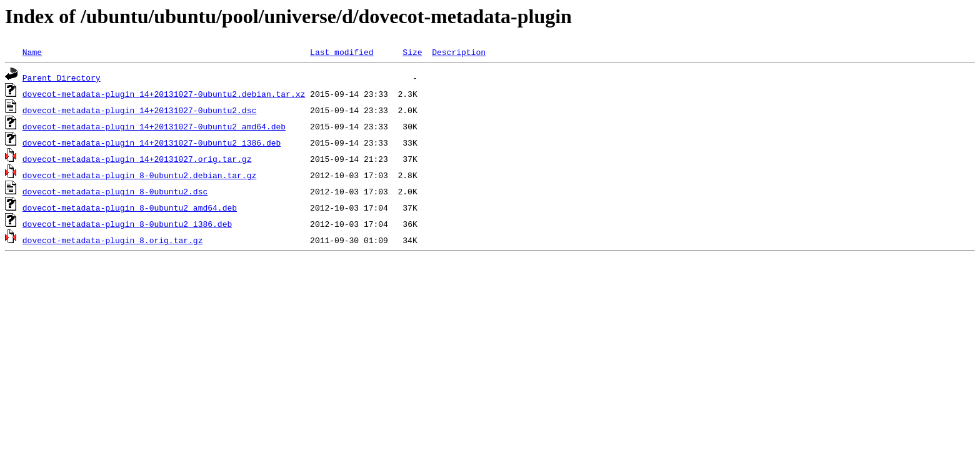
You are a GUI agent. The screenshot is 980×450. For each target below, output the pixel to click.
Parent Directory (62, 77)
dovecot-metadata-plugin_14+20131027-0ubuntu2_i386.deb (152, 142)
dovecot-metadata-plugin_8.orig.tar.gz (113, 240)
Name (32, 52)
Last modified (342, 52)
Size (412, 52)
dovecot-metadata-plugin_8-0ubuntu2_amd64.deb (130, 207)
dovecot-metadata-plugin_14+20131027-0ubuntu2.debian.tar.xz (164, 94)
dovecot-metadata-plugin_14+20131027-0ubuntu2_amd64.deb (154, 126)
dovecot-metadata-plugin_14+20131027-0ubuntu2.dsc (139, 110)
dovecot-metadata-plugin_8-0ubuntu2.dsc (115, 191)
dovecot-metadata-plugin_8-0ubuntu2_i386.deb (127, 224)
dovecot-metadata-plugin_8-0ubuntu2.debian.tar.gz (139, 175)
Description (459, 52)
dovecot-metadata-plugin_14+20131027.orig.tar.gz (137, 159)
